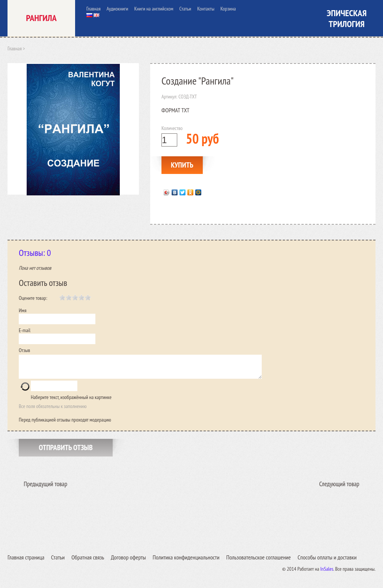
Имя (23, 310)
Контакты (206, 9)
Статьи (185, 9)
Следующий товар (339, 488)
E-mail (25, 330)
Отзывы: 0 (35, 253)
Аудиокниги (118, 9)
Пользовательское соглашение (258, 562)
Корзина (228, 9)
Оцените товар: (33, 298)
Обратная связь (88, 562)
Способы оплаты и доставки (327, 562)
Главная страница (26, 562)
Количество (172, 128)
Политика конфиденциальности (186, 562)
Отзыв (24, 350)
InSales (327, 573)
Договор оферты (128, 562)
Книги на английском (154, 9)
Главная (93, 9)
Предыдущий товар (45, 488)
